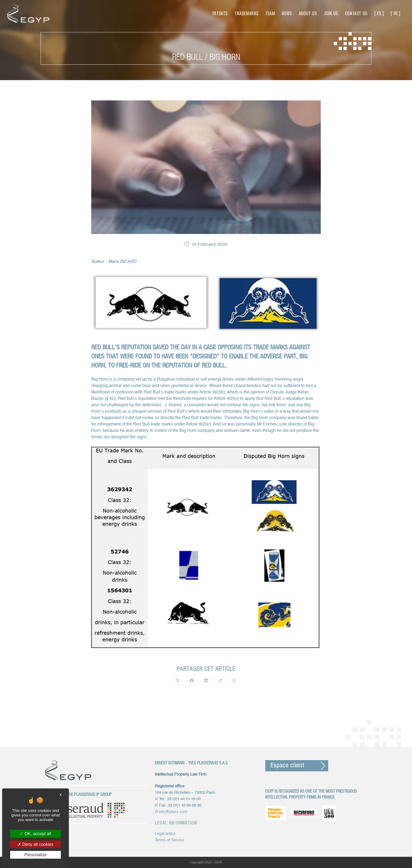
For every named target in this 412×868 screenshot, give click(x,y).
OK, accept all (35, 834)
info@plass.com (173, 812)
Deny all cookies (35, 844)
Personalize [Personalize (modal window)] (35, 855)
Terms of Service (170, 840)
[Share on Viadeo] (220, 681)
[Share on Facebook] (192, 681)
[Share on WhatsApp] (234, 681)
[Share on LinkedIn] (206, 681)
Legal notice (165, 834)
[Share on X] (178, 681)
